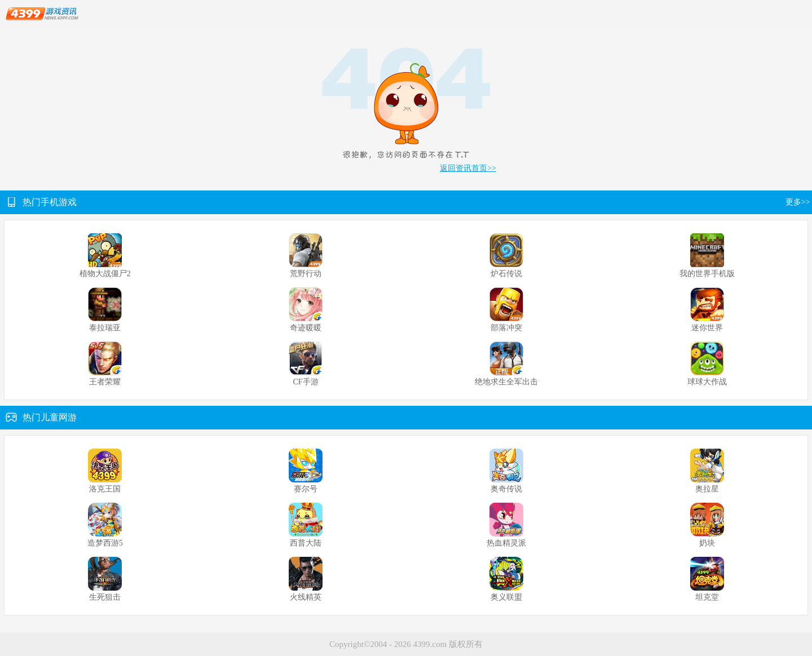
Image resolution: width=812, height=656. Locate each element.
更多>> (799, 202)
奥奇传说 (506, 489)
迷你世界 (707, 328)
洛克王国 (105, 489)
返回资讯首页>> (468, 168)
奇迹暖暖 (306, 328)
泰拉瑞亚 (105, 328)
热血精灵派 (506, 543)
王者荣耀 (105, 382)
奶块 (707, 543)
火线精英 (306, 597)
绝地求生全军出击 (506, 382)
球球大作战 (707, 382)
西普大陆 (306, 543)
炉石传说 (506, 274)
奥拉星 (707, 489)
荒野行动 (306, 274)
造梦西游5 (105, 543)
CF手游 (305, 382)
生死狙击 (105, 597)
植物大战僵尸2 (105, 274)
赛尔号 (306, 489)
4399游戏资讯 (42, 14)
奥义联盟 (506, 597)
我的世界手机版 (707, 274)
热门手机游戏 (50, 202)
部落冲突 (506, 328)
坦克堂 (707, 597)
